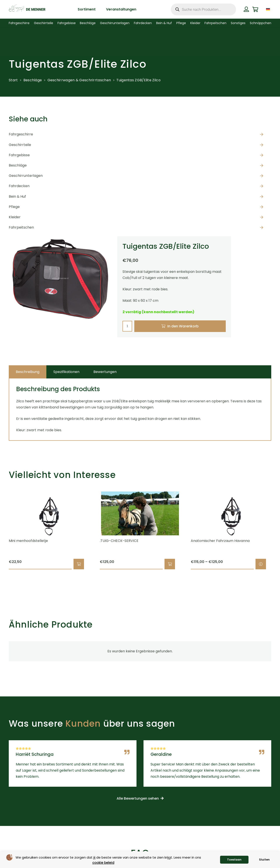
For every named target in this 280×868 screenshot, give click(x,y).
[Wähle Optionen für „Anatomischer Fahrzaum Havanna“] (261, 564)
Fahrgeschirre (21, 134)
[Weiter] (279, 530)
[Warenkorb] (255, 9)
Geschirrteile (20, 145)
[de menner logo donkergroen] (27, 9)
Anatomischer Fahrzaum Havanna (220, 541)
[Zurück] (1, 530)
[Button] (246, 9)
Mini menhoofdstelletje (28, 541)
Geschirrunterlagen (26, 176)
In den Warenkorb (183, 326)
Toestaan (234, 860)
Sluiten (264, 860)
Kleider (15, 217)
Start (13, 80)
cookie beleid (103, 863)
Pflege (14, 207)
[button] (79, 564)
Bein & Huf (17, 196)
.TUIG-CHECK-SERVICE (119, 541)
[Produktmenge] (127, 326)
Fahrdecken (19, 186)
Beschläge (33, 80)
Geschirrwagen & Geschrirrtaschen (79, 80)
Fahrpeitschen (21, 227)
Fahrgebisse (19, 155)
